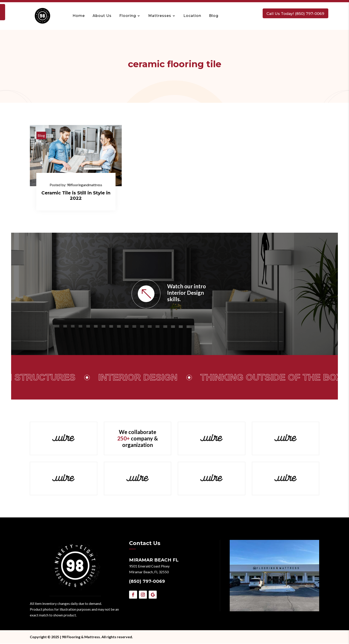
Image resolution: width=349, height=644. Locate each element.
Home (80, 15)
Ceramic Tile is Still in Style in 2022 (76, 196)
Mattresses (161, 15)
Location (194, 15)
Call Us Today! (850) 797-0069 (297, 13)
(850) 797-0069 (147, 582)
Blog (215, 15)
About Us (104, 15)
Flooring (129, 15)
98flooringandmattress (84, 185)
